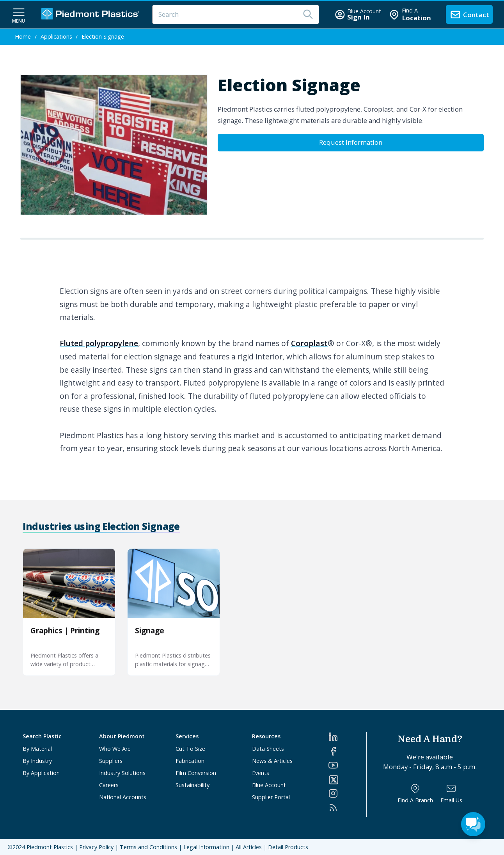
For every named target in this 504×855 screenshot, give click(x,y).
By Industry (37, 761)
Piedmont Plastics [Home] (50, 847)
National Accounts (123, 797)
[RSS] (347, 807)
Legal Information (206, 847)
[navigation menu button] (19, 15)
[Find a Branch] (415, 794)
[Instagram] (347, 793)
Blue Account (269, 785)
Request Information (351, 142)
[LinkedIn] (347, 737)
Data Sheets (268, 749)
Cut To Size (190, 749)
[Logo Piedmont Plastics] (91, 15)
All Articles (249, 847)
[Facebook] (347, 751)
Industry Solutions (122, 773)
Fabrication (190, 761)
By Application (41, 773)
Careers (109, 785)
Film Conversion (196, 773)
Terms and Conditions (148, 847)
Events (261, 773)
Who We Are (115, 749)
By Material (37, 749)
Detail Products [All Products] (288, 847)
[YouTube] (347, 765)
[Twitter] (347, 780)
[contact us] (469, 14)
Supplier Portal (271, 797)
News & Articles (272, 761)
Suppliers (111, 761)
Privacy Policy (96, 847)
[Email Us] (451, 794)
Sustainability (193, 785)
